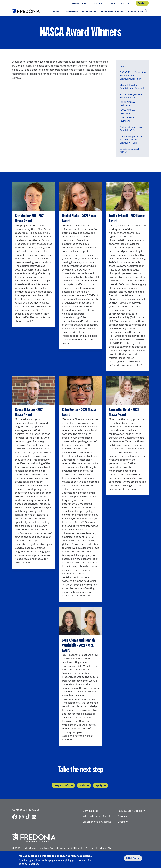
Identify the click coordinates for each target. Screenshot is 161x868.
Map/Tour (98, 3)
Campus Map (91, 811)
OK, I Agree (133, 858)
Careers (123, 816)
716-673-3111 (35, 810)
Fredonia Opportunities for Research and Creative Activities (132, 140)
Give (113, 3)
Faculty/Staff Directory (131, 811)
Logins (122, 822)
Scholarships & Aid (112, 11)
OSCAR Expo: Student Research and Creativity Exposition (131, 75)
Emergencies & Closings (97, 822)
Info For (125, 3)
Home (123, 66)
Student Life (135, 11)
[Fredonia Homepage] (26, 11)
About (57, 11)
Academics (71, 11)
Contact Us (19, 810)
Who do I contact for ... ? (97, 816)
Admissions (89, 11)
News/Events (79, 3)
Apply (141, 3)
